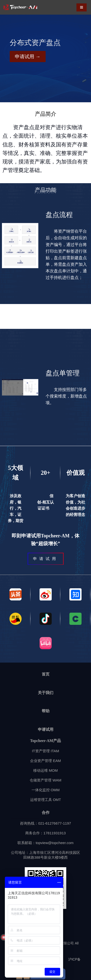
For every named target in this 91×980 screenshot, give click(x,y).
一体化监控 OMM (46, 790)
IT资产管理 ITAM (45, 751)
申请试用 (46, 729)
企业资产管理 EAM (45, 761)
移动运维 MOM (45, 770)
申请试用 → (28, 57)
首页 (46, 674)
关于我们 (46, 693)
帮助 (46, 711)
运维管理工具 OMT (46, 800)
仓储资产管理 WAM (45, 780)
